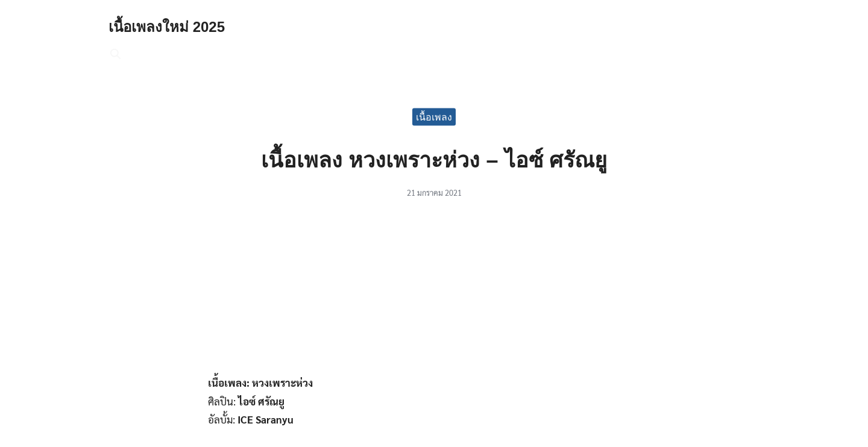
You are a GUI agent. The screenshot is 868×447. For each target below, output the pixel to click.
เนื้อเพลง (434, 117)
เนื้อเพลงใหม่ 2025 (167, 27)
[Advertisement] (434, 293)
